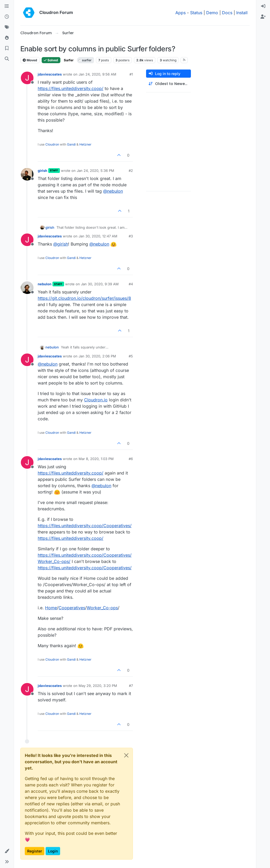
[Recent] (7, 17)
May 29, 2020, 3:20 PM (98, 686)
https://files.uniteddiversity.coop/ (71, 88)
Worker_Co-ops (102, 608)
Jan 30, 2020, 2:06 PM (97, 356)
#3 (131, 236)
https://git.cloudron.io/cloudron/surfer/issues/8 (84, 298)
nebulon (45, 284)
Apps (180, 13)
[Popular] (7, 38)
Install (242, 13)
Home (51, 608)
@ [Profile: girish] (61, 244)
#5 (131, 356)
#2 (131, 171)
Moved (30, 60)
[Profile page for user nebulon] (27, 288)
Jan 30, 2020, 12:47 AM (98, 236)
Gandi (71, 144)
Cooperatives (72, 608)
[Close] (126, 755)
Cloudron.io (96, 400)
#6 (131, 459)
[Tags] (7, 27)
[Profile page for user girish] (27, 174)
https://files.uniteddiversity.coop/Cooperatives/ (85, 526)
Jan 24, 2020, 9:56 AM (97, 74)
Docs (227, 13)
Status (196, 13)
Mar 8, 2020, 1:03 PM (96, 459)
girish (42, 171)
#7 (131, 686)
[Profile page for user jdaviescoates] (27, 78)
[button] (7, 851)
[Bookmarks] (7, 48)
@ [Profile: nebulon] (113, 191)
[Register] (263, 17)
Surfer (69, 60)
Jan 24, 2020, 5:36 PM (95, 171)
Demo (212, 13)
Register (35, 851)
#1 (131, 74)
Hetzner (85, 144)
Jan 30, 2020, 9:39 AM (100, 284)
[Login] (263, 6)
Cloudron (52, 144)
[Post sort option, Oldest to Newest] (168, 84)
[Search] (7, 59)
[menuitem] (263, 6)
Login (53, 851)
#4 (131, 284)
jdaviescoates (50, 74)
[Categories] (7, 6)
